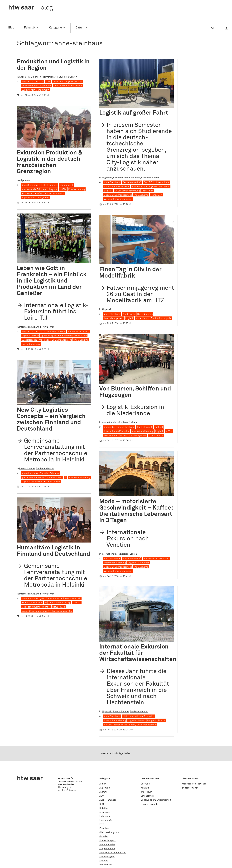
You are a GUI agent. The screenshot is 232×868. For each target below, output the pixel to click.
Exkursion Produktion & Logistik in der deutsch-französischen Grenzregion (50, 162)
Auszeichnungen (108, 800)
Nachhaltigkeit (107, 857)
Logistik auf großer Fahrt (134, 113)
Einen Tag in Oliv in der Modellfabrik (130, 273)
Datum (80, 28)
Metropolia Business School (46, 482)
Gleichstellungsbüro (110, 832)
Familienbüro (106, 820)
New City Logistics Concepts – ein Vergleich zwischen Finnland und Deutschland (51, 419)
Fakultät (30, 28)
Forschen (104, 828)
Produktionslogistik (161, 318)
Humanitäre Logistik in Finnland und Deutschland (53, 551)
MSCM (79, 82)
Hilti (125, 695)
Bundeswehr (129, 314)
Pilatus (162, 699)
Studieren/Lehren (68, 77)
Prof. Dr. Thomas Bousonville (68, 86)
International (163, 182)
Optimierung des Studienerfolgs (57, 336)
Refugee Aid (59, 607)
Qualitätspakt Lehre (32, 340)
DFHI (48, 82)
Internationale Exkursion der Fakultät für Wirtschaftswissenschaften (138, 632)
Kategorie (55, 28)
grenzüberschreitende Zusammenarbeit (42, 478)
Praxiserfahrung (30, 86)
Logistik (69, 82)
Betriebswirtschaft (132, 182)
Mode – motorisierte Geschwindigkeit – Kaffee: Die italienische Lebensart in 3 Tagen (136, 511)
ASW (102, 796)
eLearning (105, 812)
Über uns (145, 784)
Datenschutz (147, 796)
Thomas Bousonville (62, 611)
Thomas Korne (141, 195)
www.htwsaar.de (149, 804)
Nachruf (104, 861)
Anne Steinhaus (30, 82)
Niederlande (110, 436)
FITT (102, 824)
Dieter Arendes (145, 314)
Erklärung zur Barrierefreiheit (156, 800)
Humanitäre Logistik (32, 603)
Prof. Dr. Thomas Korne (116, 703)
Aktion (103, 784)
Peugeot (152, 699)
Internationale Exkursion (117, 187)
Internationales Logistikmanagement (151, 187)
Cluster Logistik (145, 427)
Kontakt (145, 788)
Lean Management (114, 318)
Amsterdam (110, 427)
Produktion (46, 86)
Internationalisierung (78, 332)
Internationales (50, 77)
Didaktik (104, 808)
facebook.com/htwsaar (194, 784)
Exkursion (36, 77)
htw (31, 8)
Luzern (142, 699)
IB (65, 478)
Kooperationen (107, 849)
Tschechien (156, 195)
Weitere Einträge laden (116, 753)
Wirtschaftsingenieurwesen (118, 199)
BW (42, 82)
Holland (159, 427)
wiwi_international (31, 344)
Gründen (104, 836)
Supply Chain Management (35, 90)
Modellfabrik (142, 318)
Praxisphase (106, 865)
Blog (11, 28)
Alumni (103, 792)
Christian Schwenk (50, 473)
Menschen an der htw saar (113, 853)
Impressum (146, 792)
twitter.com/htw (190, 788)
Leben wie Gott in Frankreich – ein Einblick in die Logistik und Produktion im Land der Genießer (52, 281)
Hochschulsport (107, 840)
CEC (102, 804)
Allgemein (24, 77)
